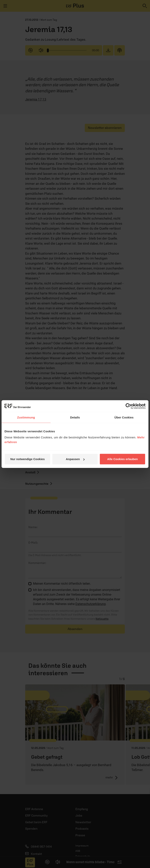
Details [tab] (75, 417)
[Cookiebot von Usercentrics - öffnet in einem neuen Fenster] (128, 406)
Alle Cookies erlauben (123, 459)
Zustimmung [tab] (26, 417)
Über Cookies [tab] (124, 417)
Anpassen (75, 459)
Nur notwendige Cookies (28, 459)
